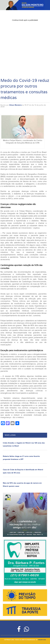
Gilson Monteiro (15, 105)
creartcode (42, 640)
